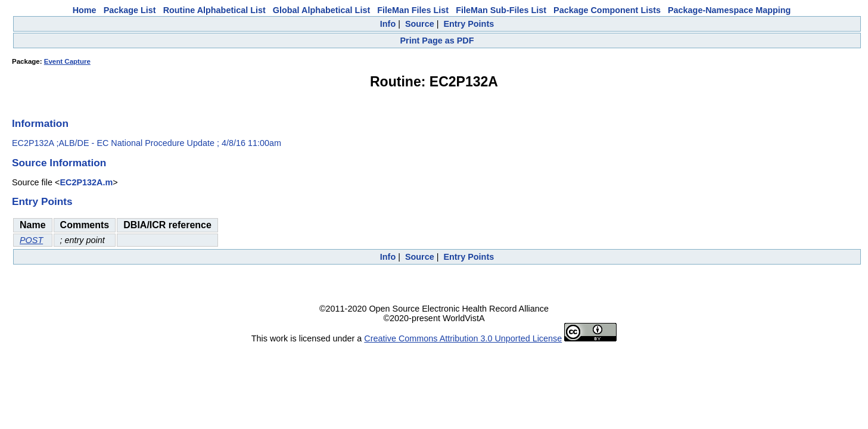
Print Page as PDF (437, 41)
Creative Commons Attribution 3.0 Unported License (463, 338)
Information (40, 123)
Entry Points (469, 24)
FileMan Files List (413, 10)
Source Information (59, 163)
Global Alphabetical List (321, 10)
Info (388, 24)
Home (85, 10)
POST (31, 240)
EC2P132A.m (86, 182)
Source (420, 24)
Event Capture (67, 61)
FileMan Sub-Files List (501, 10)
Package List (130, 10)
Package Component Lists (607, 10)
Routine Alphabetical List (214, 10)
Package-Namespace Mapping (729, 10)
